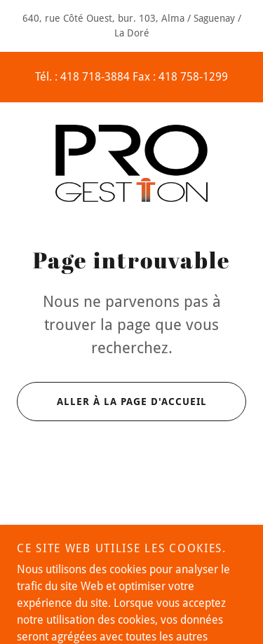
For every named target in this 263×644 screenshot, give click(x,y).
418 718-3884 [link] (95, 77)
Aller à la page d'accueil (112, 402)
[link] (132, 163)
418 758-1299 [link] (193, 77)
